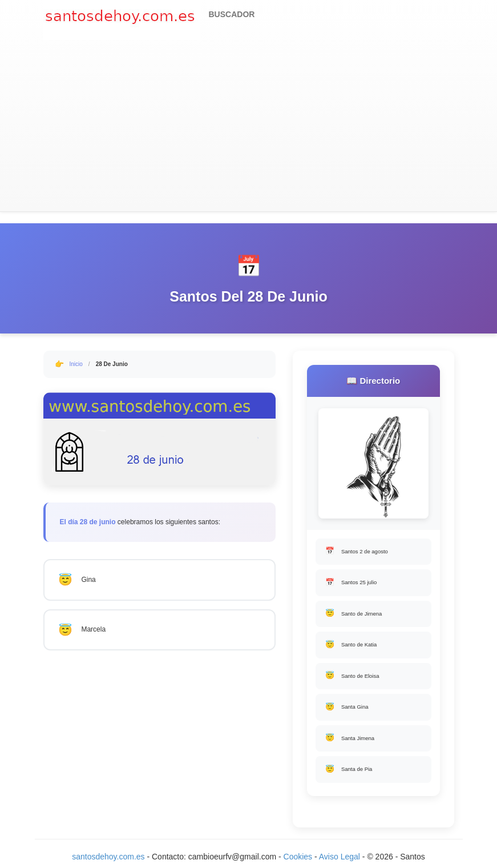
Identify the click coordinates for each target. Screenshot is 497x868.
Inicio (76, 364)
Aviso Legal (340, 857)
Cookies (299, 857)
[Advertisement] (249, 126)
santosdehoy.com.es (108, 857)
